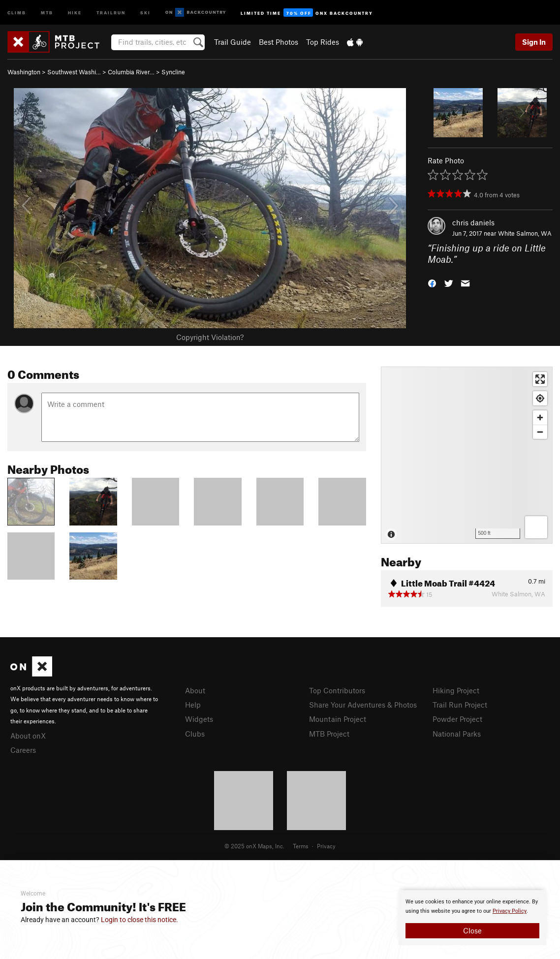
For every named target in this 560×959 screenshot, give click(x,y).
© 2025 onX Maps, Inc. (254, 846)
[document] (472, 918)
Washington (24, 72)
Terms (301, 846)
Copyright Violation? (210, 337)
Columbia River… (131, 72)
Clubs (195, 734)
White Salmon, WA (525, 233)
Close (472, 930)
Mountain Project (338, 719)
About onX (28, 736)
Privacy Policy (510, 911)
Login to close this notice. (140, 920)
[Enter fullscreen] (540, 379)
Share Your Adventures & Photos (363, 705)
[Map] (467, 455)
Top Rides (323, 42)
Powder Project (457, 719)
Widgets (199, 719)
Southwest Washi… (74, 72)
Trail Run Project (460, 705)
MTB (47, 12)
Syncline (173, 72)
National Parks (457, 734)
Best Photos (279, 42)
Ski (145, 12)
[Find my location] (540, 398)
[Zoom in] (540, 418)
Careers (23, 750)
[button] (432, 282)
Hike (75, 12)
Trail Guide (233, 42)
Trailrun (111, 12)
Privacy (326, 846)
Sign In (534, 42)
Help (193, 705)
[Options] (536, 527)
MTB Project (329, 734)
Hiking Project (456, 690)
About (195, 690)
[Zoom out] (540, 432)
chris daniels (473, 222)
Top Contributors (337, 690)
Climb (17, 12)
